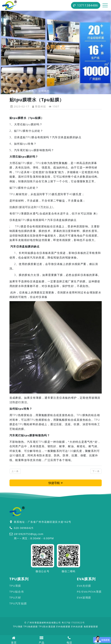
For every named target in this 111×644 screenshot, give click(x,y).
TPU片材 (15, 597)
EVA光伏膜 (84, 586)
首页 (16, 91)
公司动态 (44, 91)
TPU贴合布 (17, 592)
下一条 (96, 471)
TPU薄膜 (15, 586)
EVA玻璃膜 (84, 597)
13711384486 (86, 5)
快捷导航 (55, 483)
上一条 (15, 471)
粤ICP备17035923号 (73, 623)
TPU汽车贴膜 (18, 603)
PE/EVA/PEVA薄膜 (89, 592)
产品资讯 (28, 91)
